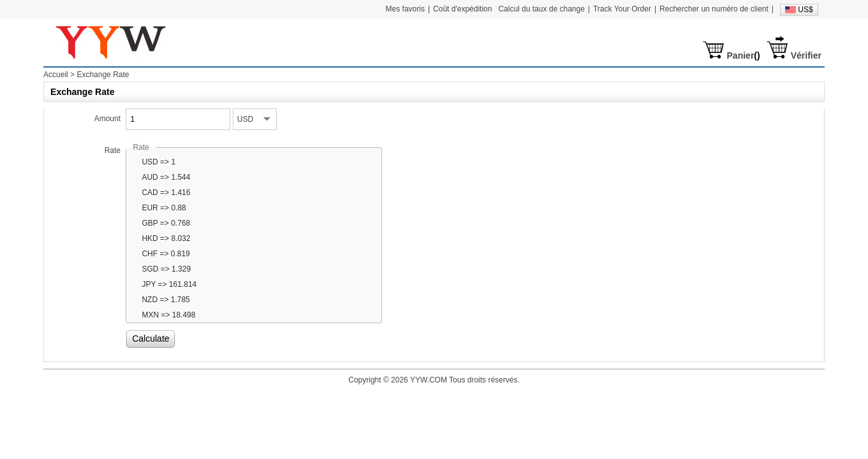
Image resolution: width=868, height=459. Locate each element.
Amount (107, 119)
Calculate (151, 339)
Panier (741, 55)
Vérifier (806, 55)
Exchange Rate (103, 75)
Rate (113, 150)
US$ (805, 10)
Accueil (56, 75)
